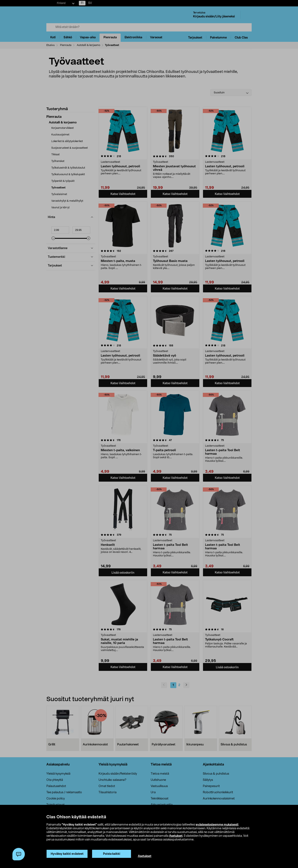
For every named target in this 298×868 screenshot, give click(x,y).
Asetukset (176, 836)
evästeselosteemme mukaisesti (217, 825)
